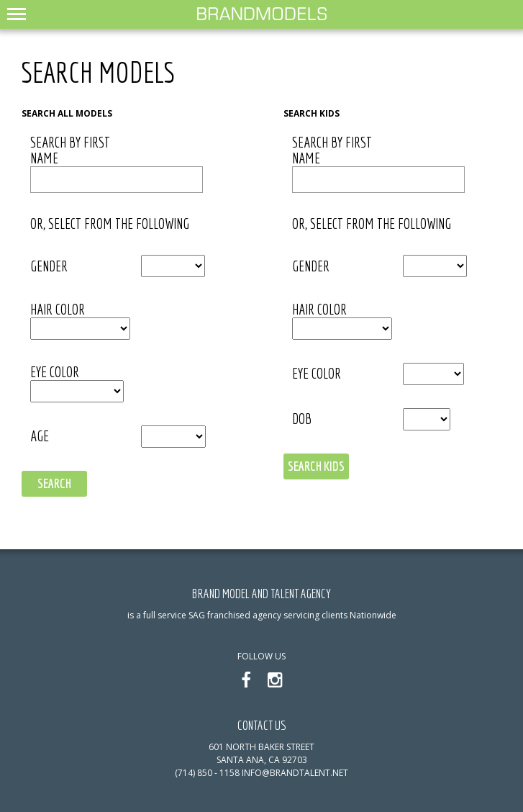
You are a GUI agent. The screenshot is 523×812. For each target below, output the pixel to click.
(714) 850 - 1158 (207, 773)
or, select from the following (110, 224)
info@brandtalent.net (295, 773)
